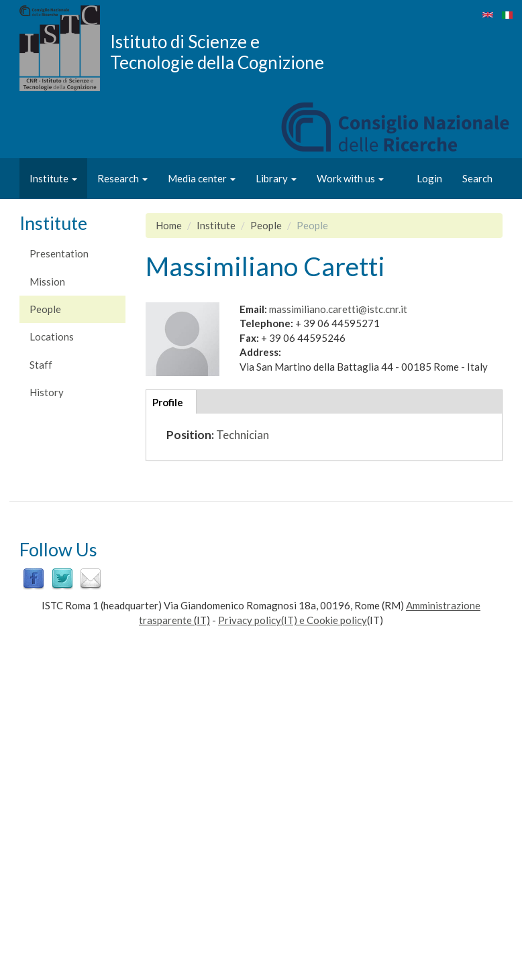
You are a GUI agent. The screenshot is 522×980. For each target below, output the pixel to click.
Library (276, 178)
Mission (47, 282)
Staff (41, 365)
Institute (53, 178)
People (45, 309)
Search (477, 178)
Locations (52, 336)
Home (169, 225)
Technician (243, 435)
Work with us (350, 178)
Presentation (59, 253)
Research (122, 178)
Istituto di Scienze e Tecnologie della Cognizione (217, 52)
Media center (202, 178)
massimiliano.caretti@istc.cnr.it (338, 309)
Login (429, 178)
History (47, 392)
